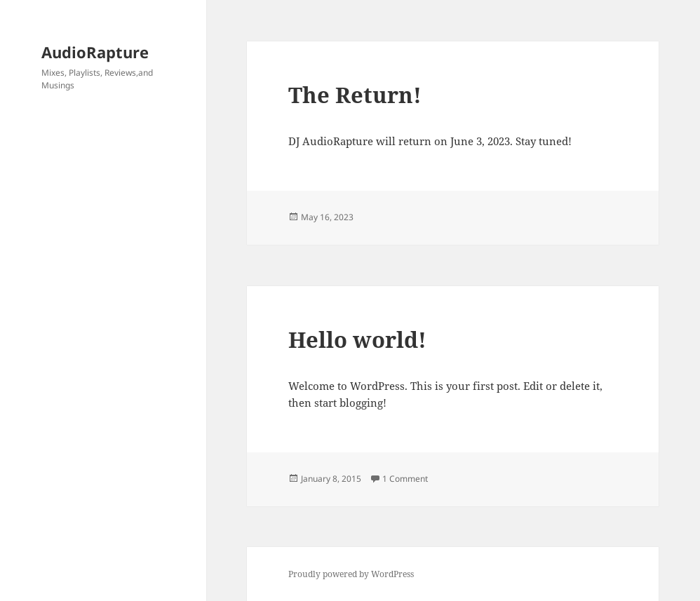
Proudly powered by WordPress (351, 574)
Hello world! (357, 339)
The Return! (355, 95)
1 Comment (405, 479)
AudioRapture (95, 52)
